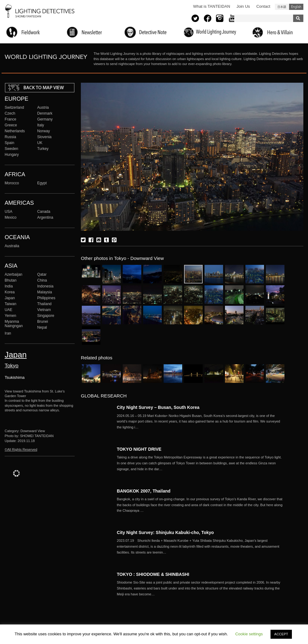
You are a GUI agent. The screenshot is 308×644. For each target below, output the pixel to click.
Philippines (46, 298)
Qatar (42, 274)
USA (9, 212)
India (9, 286)
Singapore (46, 316)
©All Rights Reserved (21, 449)
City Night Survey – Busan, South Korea (158, 407)
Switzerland (14, 107)
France (11, 119)
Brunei (43, 322)
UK (40, 143)
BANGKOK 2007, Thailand (144, 491)
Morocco (12, 183)
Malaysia (45, 292)
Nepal (42, 327)
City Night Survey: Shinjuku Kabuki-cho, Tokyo (165, 532)
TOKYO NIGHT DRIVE (139, 449)
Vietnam (44, 310)
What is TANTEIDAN (211, 6)
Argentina (45, 217)
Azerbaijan (13, 274)
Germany (45, 119)
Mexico (11, 217)
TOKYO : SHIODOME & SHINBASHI (153, 574)
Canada (44, 212)
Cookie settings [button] (249, 634)
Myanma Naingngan (14, 324)
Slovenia (44, 137)
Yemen (10, 316)
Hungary (12, 155)
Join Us (243, 6)
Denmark (45, 113)
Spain (9, 143)
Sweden (11, 149)
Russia (10, 137)
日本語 (282, 7)
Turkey (43, 149)
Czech (10, 113)
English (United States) (296, 7)
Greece (11, 125)
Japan (10, 298)
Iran (8, 333)
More (200, 422)
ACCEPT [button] (281, 634)
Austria (43, 107)
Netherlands (15, 131)
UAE (9, 310)
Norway (44, 131)
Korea (10, 292)
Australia (12, 246)
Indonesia (45, 286)
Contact (263, 6)
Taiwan (11, 304)
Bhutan (11, 280)
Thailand (44, 304)
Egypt (42, 183)
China (42, 280)
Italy (41, 125)
